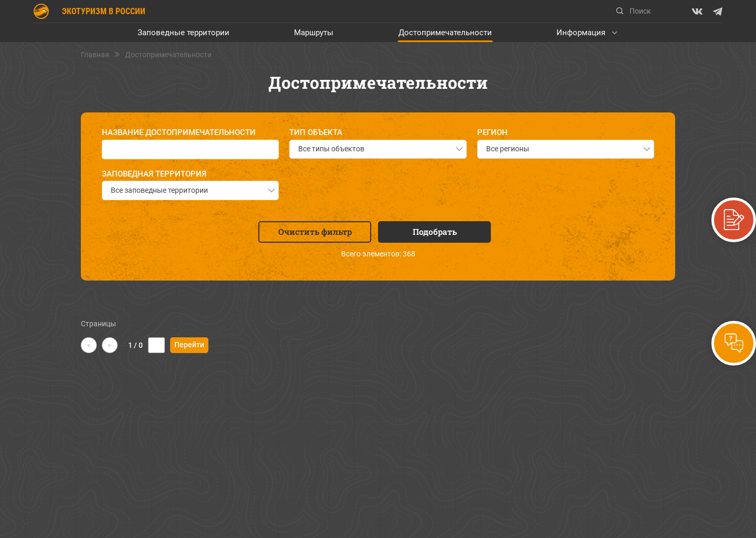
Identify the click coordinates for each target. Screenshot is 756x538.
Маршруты (314, 33)
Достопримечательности (445, 33)
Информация (581, 33)
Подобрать (435, 232)
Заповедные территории (183, 33)
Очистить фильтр (315, 232)
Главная (95, 55)
